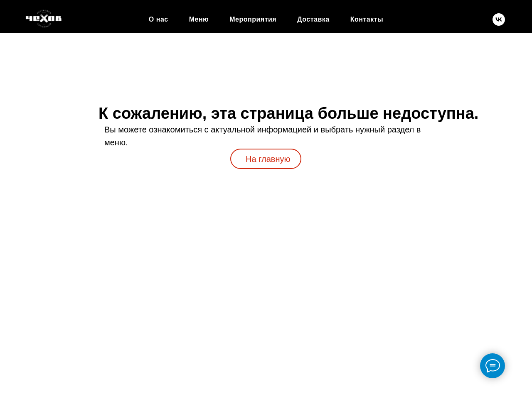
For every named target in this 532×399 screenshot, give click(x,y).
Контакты (367, 19)
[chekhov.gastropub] (499, 20)
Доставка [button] (313, 19)
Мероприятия (253, 19)
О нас (159, 19)
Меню (199, 19)
